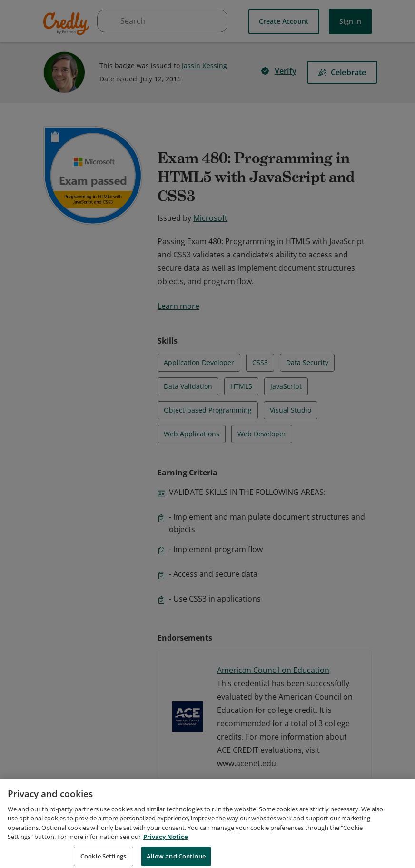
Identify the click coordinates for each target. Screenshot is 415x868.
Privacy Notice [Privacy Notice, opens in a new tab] (166, 848)
